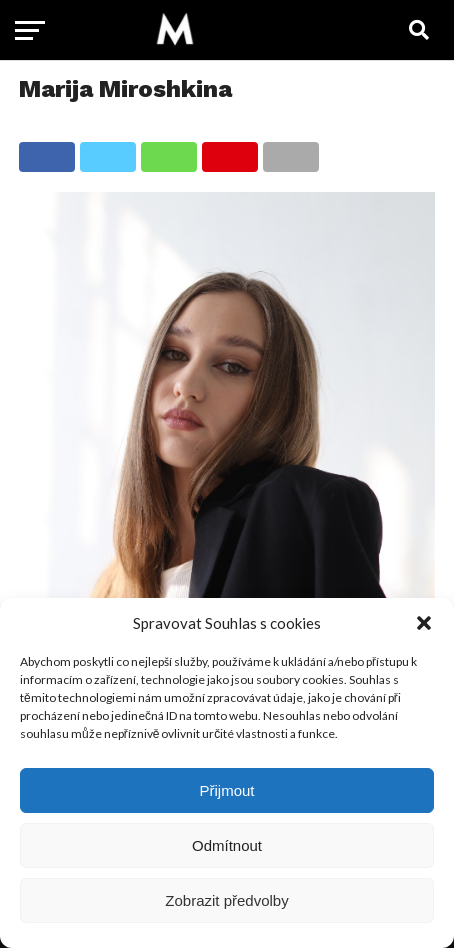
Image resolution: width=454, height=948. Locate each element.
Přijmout (226, 790)
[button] (424, 623)
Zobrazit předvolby (226, 900)
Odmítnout (227, 845)
